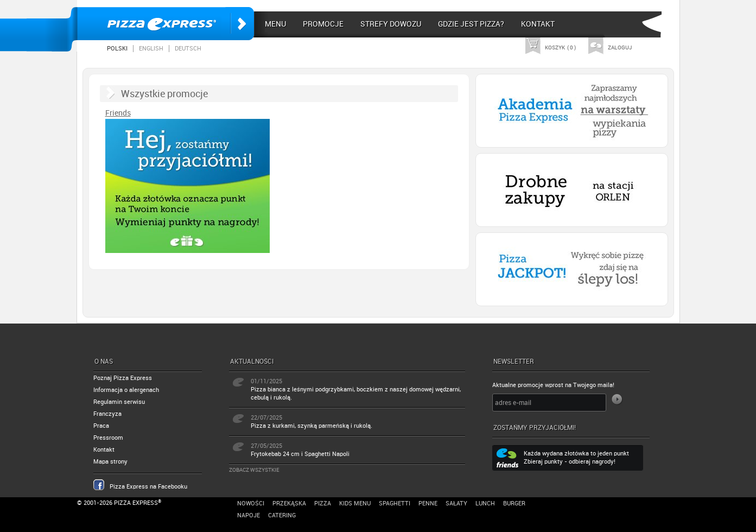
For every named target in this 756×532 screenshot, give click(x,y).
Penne (428, 503)
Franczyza (107, 414)
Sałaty (456, 503)
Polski (117, 49)
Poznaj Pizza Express (123, 378)
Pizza (323, 503)
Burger (514, 503)
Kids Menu (355, 503)
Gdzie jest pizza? (471, 24)
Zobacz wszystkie (254, 470)
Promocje (323, 24)
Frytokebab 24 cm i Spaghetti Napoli (300, 454)
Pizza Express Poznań (166, 24)
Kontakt (538, 24)
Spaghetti (395, 503)
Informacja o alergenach (126, 390)
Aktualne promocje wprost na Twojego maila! (553, 385)
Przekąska (289, 503)
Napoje (249, 515)
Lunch (485, 503)
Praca (101, 426)
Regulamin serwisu (119, 402)
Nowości (251, 503)
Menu (275, 24)
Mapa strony (110, 462)
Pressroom (108, 438)
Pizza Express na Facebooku (148, 487)
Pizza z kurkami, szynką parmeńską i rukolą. (312, 426)
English (151, 49)
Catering (282, 515)
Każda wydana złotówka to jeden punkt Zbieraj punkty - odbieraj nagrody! (576, 458)
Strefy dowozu (391, 24)
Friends (118, 113)
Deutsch (188, 49)
